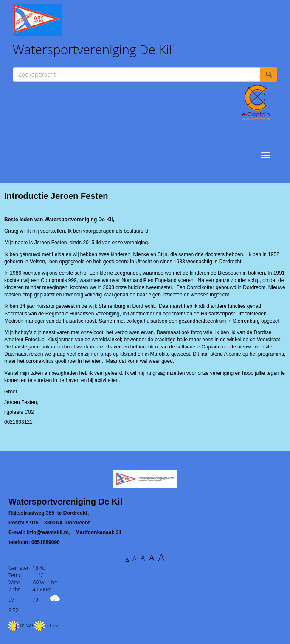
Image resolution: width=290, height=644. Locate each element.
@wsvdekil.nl (48, 532)
